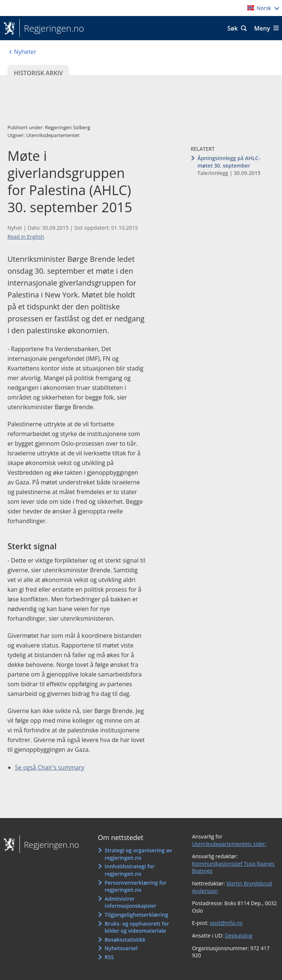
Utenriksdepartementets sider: (229, 844)
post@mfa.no (226, 923)
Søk (233, 28)
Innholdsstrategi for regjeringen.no (130, 870)
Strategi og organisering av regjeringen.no (138, 854)
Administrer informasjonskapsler (131, 902)
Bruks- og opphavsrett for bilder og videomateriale (137, 927)
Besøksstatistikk (125, 940)
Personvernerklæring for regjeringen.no (136, 886)
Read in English (26, 237)
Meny (262, 28)
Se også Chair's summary (50, 767)
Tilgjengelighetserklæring (137, 915)
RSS (109, 957)
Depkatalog (239, 936)
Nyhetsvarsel (121, 948)
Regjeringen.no (52, 28)
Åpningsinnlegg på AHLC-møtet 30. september (229, 162)
